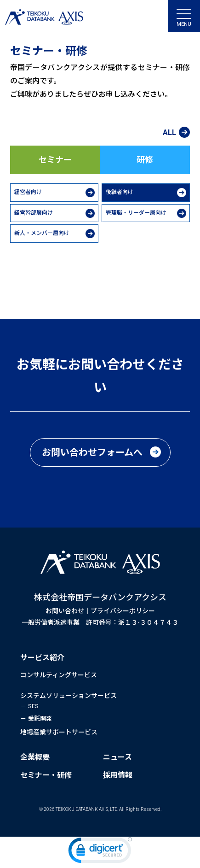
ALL (169, 133)
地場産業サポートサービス (59, 732)
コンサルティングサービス (59, 675)
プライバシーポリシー (123, 611)
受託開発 (40, 718)
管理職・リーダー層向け (136, 213)
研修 (145, 160)
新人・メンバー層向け (42, 233)
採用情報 (118, 775)
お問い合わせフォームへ (92, 452)
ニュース (117, 757)
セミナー (55, 160)
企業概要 (35, 757)
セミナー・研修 (46, 775)
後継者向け (120, 192)
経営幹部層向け (34, 213)
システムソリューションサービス (69, 696)
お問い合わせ (65, 611)
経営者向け (28, 192)
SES (33, 706)
